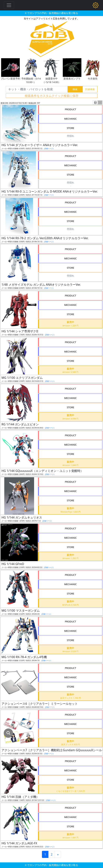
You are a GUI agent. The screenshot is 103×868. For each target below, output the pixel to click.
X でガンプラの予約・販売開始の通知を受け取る (51, 13)
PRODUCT (70, 109)
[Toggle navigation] (9, 5)
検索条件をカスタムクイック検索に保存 (52, 96)
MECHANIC (71, 119)
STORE (71, 128)
